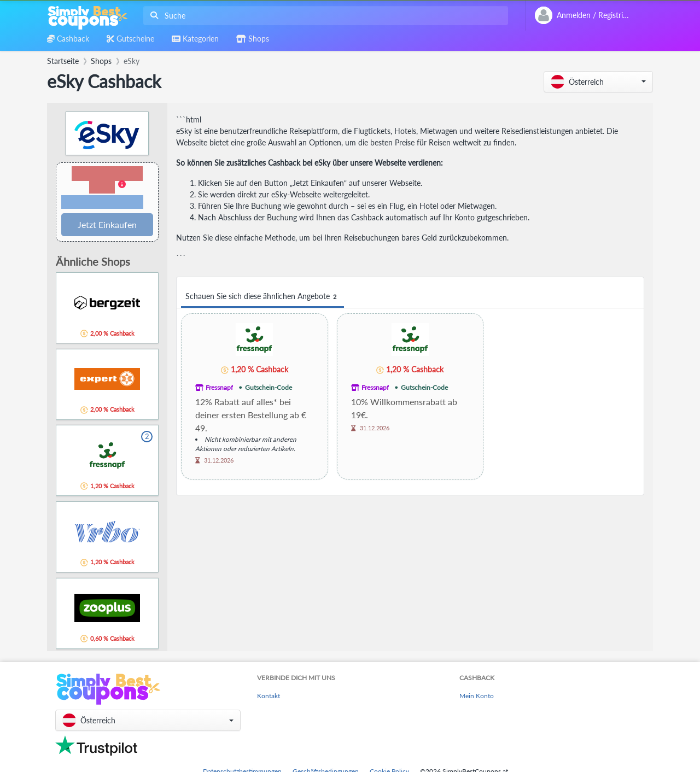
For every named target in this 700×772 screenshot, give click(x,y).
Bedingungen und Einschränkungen (102, 202)
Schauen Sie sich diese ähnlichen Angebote (262, 297)
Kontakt (269, 696)
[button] (598, 82)
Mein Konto (477, 696)
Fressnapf (219, 387)
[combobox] (323, 16)
